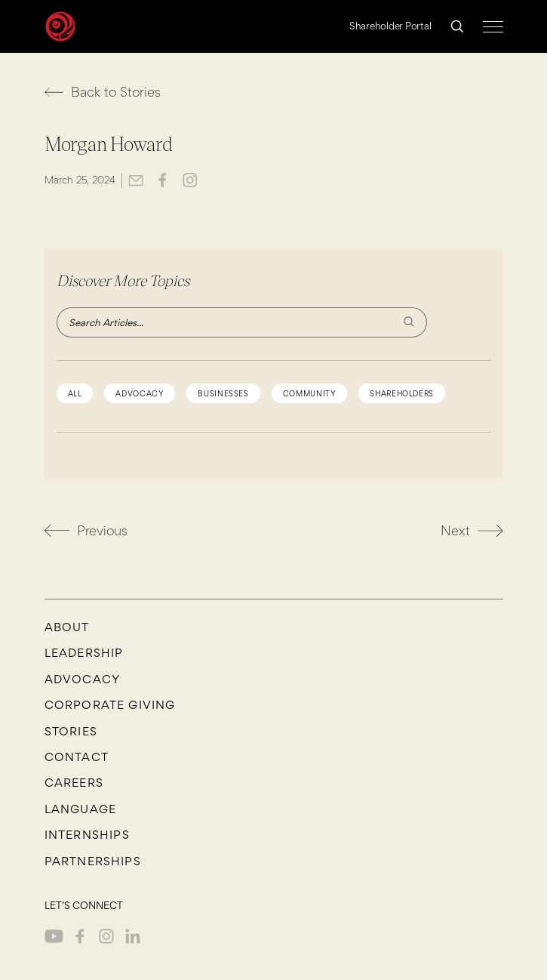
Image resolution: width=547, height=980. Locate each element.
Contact (77, 757)
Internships (87, 835)
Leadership (84, 653)
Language (81, 809)
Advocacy (83, 680)
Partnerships (93, 861)
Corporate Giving (110, 705)
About (67, 627)
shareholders (402, 394)
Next (472, 530)
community (310, 394)
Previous (86, 531)
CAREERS (74, 783)
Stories (71, 732)
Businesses (223, 394)
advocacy (140, 394)
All (75, 394)
